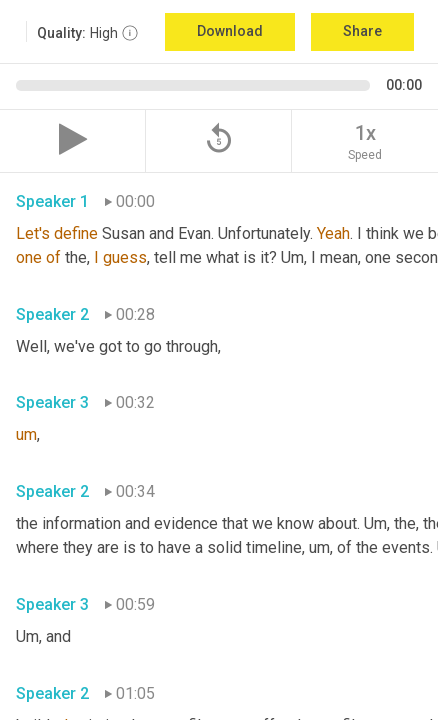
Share (362, 31)
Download (230, 31)
